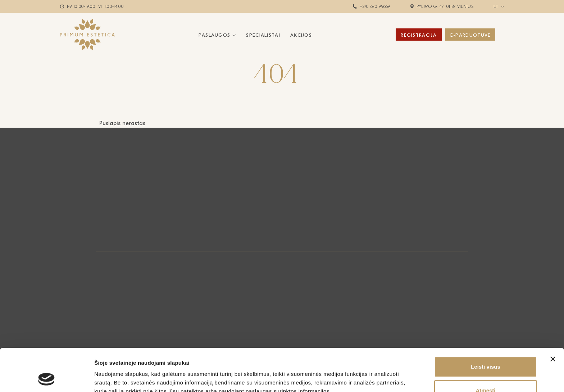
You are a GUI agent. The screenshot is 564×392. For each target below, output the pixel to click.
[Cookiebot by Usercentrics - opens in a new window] (47, 378)
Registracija (419, 35)
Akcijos (301, 35)
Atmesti (485, 350)
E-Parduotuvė (470, 35)
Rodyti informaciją (369, 378)
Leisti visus (486, 327)
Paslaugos (215, 35)
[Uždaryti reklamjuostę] (553, 319)
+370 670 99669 (375, 6)
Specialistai (263, 35)
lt (496, 6)
